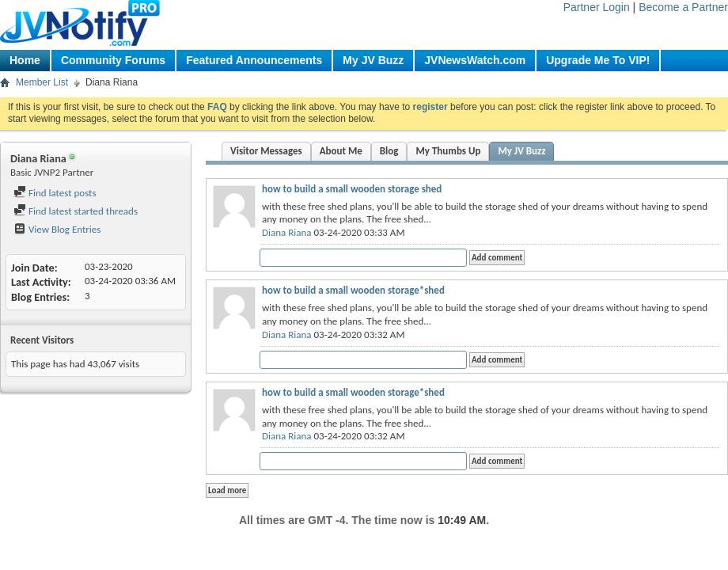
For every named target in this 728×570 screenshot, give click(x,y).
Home (25, 60)
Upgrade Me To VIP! (598, 60)
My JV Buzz (373, 60)
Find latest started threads (76, 211)
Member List (42, 82)
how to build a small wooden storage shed (352, 189)
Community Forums (113, 60)
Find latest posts (55, 193)
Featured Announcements (254, 60)
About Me (341, 151)
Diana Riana (287, 232)
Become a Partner (683, 7)
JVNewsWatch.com (475, 60)
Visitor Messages (266, 151)
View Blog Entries (57, 229)
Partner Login (597, 7)
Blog (389, 151)
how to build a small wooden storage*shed (353, 290)
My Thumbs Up (448, 151)
